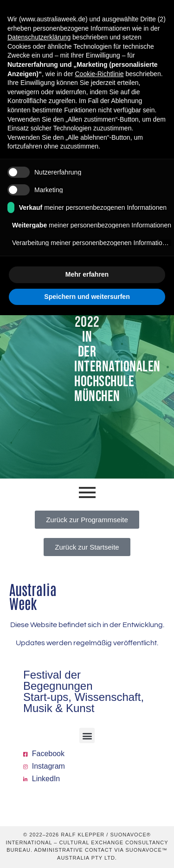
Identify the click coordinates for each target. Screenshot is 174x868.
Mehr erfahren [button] (87, 274)
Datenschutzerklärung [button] (39, 37)
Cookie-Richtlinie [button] (99, 74)
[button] (87, 735)
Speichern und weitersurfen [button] (87, 297)
